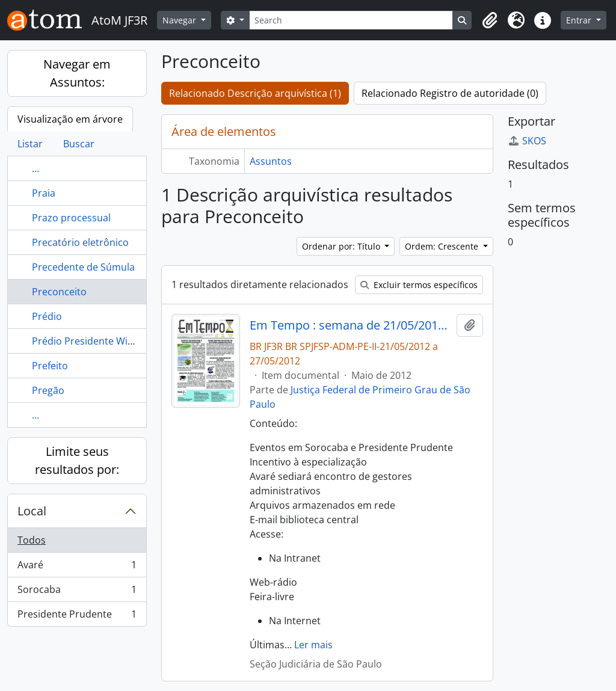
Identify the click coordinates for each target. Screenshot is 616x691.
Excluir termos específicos (419, 285)
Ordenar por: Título (342, 246)
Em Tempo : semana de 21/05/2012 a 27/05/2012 (351, 325)
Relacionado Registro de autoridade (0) (450, 93)
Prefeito (50, 366)
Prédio (47, 316)
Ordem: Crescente (443, 246)
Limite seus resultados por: (77, 460)
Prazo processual (71, 218)
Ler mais (313, 645)
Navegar (180, 20)
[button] (490, 20)
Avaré (77, 567)
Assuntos (271, 161)
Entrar (580, 20)
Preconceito (59, 292)
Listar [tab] (30, 144)
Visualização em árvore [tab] (70, 119)
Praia (44, 193)
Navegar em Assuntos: (77, 73)
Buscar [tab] (79, 144)
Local (32, 511)
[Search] (351, 20)
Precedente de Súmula (83, 267)
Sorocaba (77, 592)
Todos (32, 540)
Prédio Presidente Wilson (89, 341)
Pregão (48, 390)
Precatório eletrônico (80, 242)
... (35, 168)
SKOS (527, 141)
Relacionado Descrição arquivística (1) (255, 93)
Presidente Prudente (77, 616)
